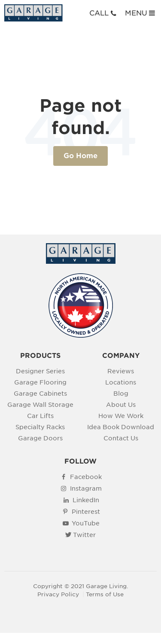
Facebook (86, 477)
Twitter (84, 535)
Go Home (80, 156)
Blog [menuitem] (121, 393)
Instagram (86, 488)
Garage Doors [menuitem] (40, 438)
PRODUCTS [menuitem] (40, 356)
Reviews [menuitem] (121, 371)
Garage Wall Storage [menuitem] (40, 404)
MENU (141, 13)
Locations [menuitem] (121, 382)
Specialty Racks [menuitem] (40, 427)
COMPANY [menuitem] (121, 356)
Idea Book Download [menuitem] (121, 427)
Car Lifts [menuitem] (40, 416)
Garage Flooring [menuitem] (40, 382)
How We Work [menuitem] (121, 416)
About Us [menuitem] (121, 404)
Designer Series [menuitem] (40, 371)
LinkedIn (86, 500)
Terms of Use (105, 594)
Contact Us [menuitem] (121, 438)
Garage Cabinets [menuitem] (40, 393)
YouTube (86, 523)
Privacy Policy (58, 594)
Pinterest (86, 511)
